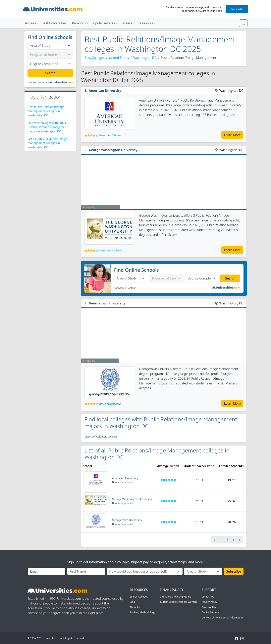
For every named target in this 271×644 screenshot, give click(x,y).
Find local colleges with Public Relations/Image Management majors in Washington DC (48, 127)
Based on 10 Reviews (111, 135)
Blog (132, 602)
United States (119, 58)
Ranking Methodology (142, 612)
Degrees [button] (30, 23)
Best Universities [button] (54, 23)
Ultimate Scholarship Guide (175, 597)
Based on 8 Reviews (110, 404)
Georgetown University (107, 303)
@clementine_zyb (107, 207)
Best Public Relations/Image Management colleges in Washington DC (46, 111)
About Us (135, 607)
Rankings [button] (79, 23)
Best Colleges (95, 58)
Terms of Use (209, 607)
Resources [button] (145, 23)
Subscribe (237, 9)
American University (105, 91)
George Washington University (113, 150)
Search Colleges (139, 597)
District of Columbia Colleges (101, 437)
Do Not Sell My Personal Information (223, 618)
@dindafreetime (106, 361)
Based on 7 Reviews (110, 250)
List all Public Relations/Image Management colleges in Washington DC (47, 143)
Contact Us (208, 597)
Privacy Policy (209, 602)
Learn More (232, 135)
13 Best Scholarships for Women (178, 602)
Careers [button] (126, 23)
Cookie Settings (211, 612)
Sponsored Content (38, 83)
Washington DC (145, 58)
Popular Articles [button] (103, 23)
